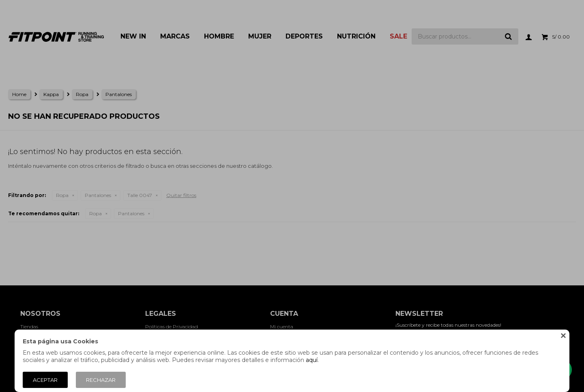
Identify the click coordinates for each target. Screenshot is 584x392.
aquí (312, 360)
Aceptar (45, 380)
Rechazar (101, 380)
